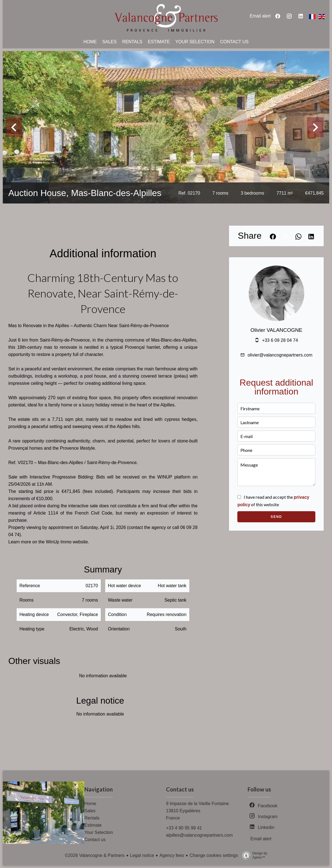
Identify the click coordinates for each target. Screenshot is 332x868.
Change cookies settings (214, 855)
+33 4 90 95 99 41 (184, 828)
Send (276, 517)
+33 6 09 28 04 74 (280, 340)
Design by (253, 856)
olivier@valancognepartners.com (280, 355)
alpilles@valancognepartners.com (199, 835)
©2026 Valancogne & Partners (95, 855)
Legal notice (142, 855)
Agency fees (172, 855)
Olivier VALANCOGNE (276, 330)
